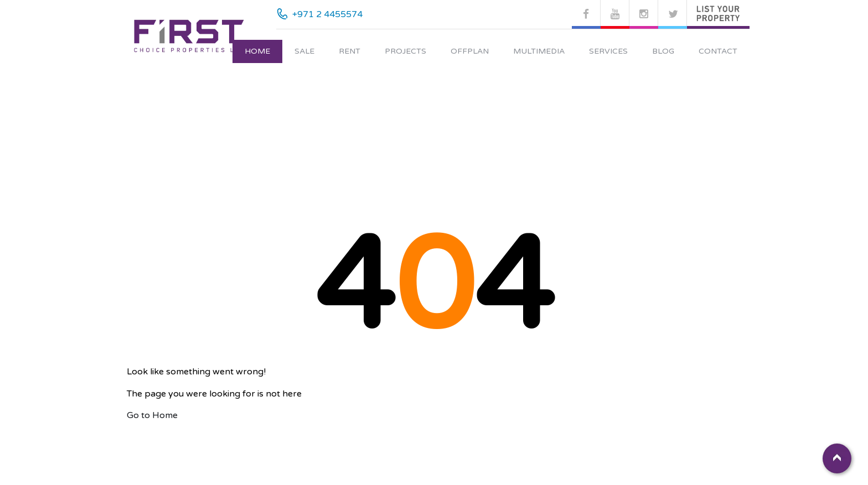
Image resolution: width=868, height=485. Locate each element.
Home (257, 51)
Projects (405, 51)
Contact (718, 51)
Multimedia (539, 51)
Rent (350, 51)
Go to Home (152, 415)
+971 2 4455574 (327, 14)
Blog (663, 51)
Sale (304, 51)
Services (608, 51)
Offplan (470, 51)
